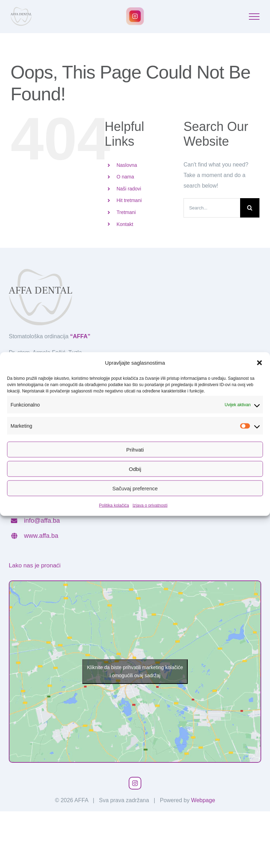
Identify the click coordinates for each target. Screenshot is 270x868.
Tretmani (126, 212)
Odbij (135, 469)
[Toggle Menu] (254, 17)
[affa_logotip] (40, 272)
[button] (259, 363)
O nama (125, 177)
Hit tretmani (129, 200)
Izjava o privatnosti (150, 505)
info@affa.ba (42, 521)
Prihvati (135, 449)
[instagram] (135, 783)
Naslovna (127, 165)
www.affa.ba (41, 536)
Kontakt (125, 224)
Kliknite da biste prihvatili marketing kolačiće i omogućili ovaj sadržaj (135, 671)
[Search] (250, 208)
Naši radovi (129, 189)
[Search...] (212, 208)
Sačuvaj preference (135, 488)
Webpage (203, 800)
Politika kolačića (114, 505)
